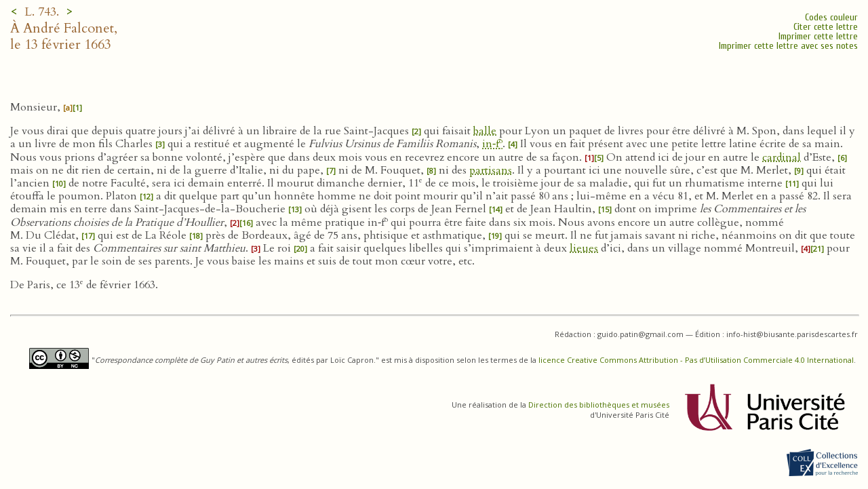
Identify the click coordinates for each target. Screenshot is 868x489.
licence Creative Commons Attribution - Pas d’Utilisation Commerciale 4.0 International (696, 360)
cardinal (782, 157)
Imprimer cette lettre (818, 36)
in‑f (492, 144)
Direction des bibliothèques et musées (599, 405)
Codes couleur (831, 17)
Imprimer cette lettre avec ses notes (788, 46)
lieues (584, 248)
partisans (491, 170)
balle (485, 131)
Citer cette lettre (826, 27)
